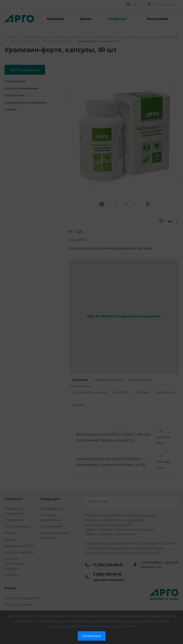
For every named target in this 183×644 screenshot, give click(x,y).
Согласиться (92, 636)
